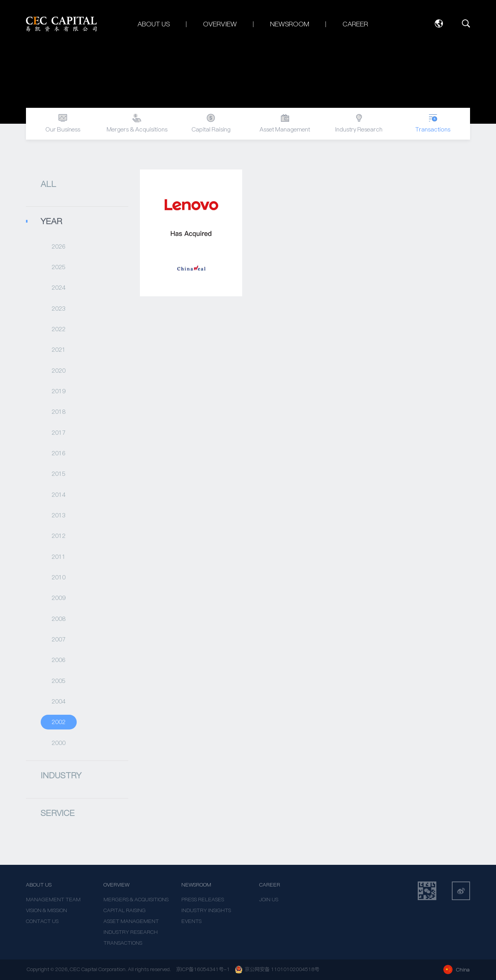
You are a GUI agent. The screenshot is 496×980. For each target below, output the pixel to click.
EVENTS (191, 921)
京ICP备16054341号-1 (203, 969)
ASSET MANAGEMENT (131, 921)
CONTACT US (42, 921)
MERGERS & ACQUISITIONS (136, 900)
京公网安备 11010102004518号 (277, 970)
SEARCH (466, 24)
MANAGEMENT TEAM (53, 900)
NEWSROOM (196, 885)
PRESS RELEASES (203, 900)
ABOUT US (39, 885)
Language (439, 24)
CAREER (270, 885)
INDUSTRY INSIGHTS (206, 910)
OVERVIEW (116, 885)
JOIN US (269, 900)
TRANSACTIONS (123, 943)
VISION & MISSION (46, 910)
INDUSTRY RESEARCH (131, 932)
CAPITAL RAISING (125, 910)
